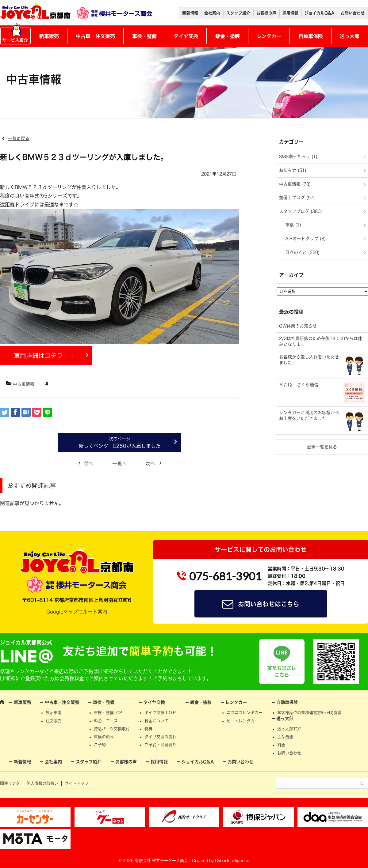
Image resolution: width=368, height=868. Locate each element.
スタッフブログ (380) (301, 211)
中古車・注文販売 (95, 36)
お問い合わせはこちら (269, 604)
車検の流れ (104, 737)
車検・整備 (144, 36)
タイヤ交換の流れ (160, 737)
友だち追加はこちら (282, 671)
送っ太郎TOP (289, 729)
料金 (281, 745)
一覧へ (120, 464)
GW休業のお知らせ (298, 326)
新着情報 (190, 13)
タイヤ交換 (186, 36)
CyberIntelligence (232, 860)
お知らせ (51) (293, 170)
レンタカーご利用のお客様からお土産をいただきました (309, 416)
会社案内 (212, 13)
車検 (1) (293, 225)
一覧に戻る (19, 138)
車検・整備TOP (108, 713)
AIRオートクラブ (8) (305, 239)
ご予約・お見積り (160, 745)
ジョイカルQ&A (320, 13)
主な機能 (285, 737)
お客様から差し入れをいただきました (309, 360)
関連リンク (10, 783)
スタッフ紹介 (238, 13)
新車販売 (49, 36)
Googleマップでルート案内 (77, 612)
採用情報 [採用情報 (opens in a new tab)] (290, 13)
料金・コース (106, 721)
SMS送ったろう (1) (298, 157)
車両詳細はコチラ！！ (44, 356)
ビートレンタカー (243, 721)
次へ (150, 464)
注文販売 (54, 721)
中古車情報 (24, 384)
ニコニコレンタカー (245, 713)
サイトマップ (77, 783)
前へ (89, 464)
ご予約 (100, 745)
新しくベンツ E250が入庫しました (120, 446)
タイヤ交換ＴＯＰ (160, 713)
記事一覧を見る (322, 447)
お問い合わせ (353, 13)
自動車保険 (311, 36)
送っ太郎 (350, 36)
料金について (156, 721)
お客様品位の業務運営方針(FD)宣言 (309, 713)
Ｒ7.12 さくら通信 (299, 385)
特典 (148, 729)
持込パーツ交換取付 (112, 729)
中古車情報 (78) (295, 184)
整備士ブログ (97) (297, 198)
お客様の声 (266, 13)
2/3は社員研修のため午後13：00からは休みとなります (321, 342)
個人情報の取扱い (42, 783)
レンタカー (269, 36)
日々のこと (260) (302, 252)
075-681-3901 (225, 576)
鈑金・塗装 (228, 36)
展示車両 (54, 713)
